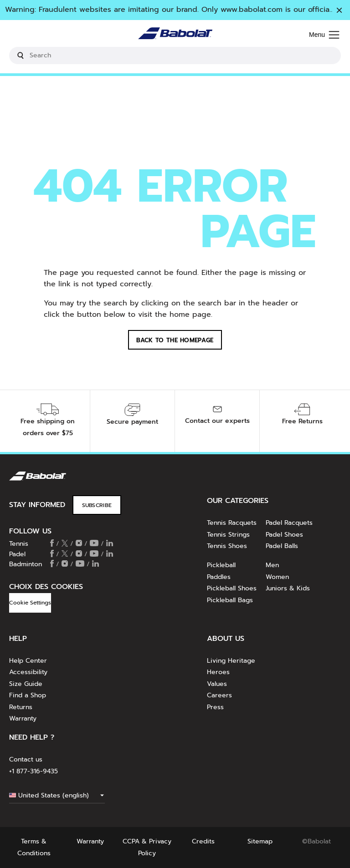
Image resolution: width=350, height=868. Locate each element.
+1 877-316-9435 (33, 771)
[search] (175, 56)
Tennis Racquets (232, 523)
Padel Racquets (289, 523)
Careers (219, 695)
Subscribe (97, 505)
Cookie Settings (30, 603)
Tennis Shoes (227, 546)
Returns (21, 707)
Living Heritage (231, 661)
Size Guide (26, 684)
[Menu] (324, 35)
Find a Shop (28, 695)
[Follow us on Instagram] (79, 544)
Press (215, 707)
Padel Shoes (284, 535)
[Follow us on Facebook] (52, 544)
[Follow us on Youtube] (94, 544)
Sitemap (260, 841)
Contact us (26, 759)
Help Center (28, 661)
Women (277, 577)
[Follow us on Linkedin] (110, 544)
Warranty (23, 718)
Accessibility (28, 672)
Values (217, 684)
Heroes (218, 672)
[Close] (339, 11)
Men (272, 565)
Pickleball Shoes (232, 588)
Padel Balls (282, 546)
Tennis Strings (228, 535)
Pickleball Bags (230, 600)
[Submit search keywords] (21, 56)
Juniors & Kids (288, 588)
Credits (203, 841)
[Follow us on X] (65, 544)
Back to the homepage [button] (175, 340)
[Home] (175, 36)
